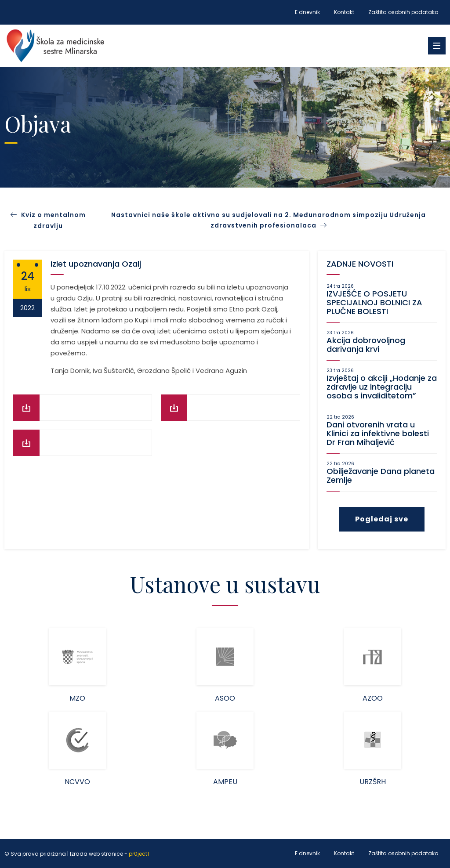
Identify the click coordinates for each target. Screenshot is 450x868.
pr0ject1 (139, 854)
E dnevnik (307, 12)
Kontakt (344, 12)
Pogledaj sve (382, 519)
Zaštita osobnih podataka (403, 12)
